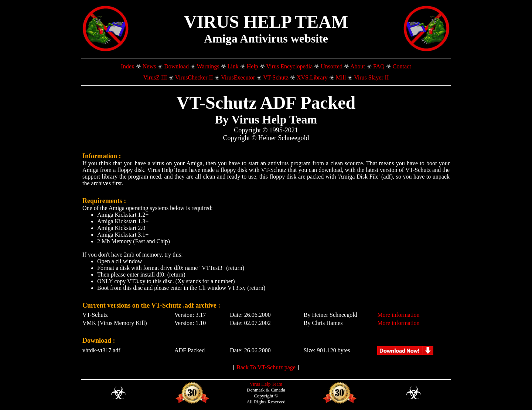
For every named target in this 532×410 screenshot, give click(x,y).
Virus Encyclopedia (290, 66)
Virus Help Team (266, 384)
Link (233, 66)
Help (253, 66)
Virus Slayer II (371, 77)
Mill (341, 77)
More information (398, 315)
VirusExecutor (238, 77)
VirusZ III (155, 77)
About (358, 66)
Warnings (208, 66)
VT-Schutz (276, 77)
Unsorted (332, 66)
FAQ (379, 66)
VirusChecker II (194, 77)
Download (176, 66)
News (149, 66)
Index (127, 66)
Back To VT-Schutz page (266, 367)
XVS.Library (312, 77)
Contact (402, 66)
